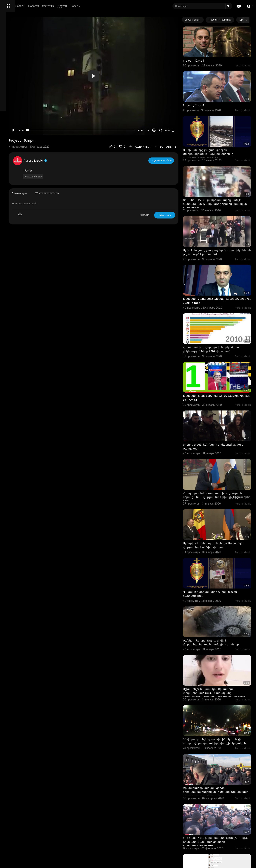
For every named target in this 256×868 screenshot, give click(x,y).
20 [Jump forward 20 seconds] (168, 130)
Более (127, 6)
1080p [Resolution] (181, 130)
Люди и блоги (67, 6)
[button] (249, 6)
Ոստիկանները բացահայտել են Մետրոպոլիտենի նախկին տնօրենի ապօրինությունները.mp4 (222, 135)
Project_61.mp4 (207, 93)
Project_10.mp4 (207, 54)
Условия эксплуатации (17, 118)
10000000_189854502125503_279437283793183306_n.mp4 (223, 351)
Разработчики (12, 131)
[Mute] (174, 130)
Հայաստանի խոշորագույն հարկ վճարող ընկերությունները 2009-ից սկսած (221, 309)
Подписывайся (176, 160)
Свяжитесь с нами (23, 127)
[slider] (111, 130)
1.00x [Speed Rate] (162, 130)
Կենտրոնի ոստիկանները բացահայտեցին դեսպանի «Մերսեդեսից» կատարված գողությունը (216, 833)
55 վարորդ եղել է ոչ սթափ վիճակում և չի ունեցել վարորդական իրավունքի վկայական (224, 656)
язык (25, 131)
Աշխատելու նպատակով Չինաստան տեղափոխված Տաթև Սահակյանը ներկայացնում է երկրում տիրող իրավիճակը (223, 614)
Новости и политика (92, 6)
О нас (8, 127)
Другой (113, 6)
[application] (124, 76)
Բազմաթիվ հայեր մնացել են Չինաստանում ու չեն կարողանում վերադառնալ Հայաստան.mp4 (221, 788)
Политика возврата (15, 109)
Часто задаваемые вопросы (21, 114)
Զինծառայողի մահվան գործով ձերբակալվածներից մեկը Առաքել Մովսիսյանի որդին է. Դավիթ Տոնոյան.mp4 (220, 702)
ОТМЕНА (159, 215)
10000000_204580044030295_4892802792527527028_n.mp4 (223, 265)
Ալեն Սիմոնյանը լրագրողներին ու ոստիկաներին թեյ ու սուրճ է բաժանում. (220, 223)
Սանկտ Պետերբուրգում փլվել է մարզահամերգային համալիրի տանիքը (219, 568)
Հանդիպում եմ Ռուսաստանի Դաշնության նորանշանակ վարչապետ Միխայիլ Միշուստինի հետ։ (220, 440)
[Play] (60, 130)
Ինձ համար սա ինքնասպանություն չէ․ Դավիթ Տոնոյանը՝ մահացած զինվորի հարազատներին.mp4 (224, 744)
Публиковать (179, 215)
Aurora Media (82, 161)
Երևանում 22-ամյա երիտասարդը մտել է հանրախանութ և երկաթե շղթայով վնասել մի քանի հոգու (221, 179)
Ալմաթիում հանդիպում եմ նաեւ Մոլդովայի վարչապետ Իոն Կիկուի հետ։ (221, 482)
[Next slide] (246, 20)
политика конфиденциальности (22, 123)
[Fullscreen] (187, 130)
